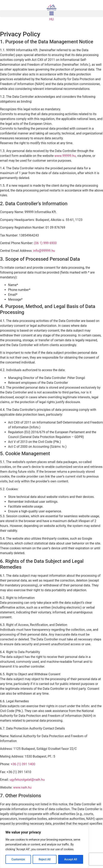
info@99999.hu (44, 251)
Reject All (45, 859)
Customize (18, 859)
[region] (44, 847)
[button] (51, 14)
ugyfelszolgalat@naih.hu (27, 780)
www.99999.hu (65, 156)
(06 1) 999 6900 (45, 243)
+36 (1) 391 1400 (23, 764)
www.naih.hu (22, 787)
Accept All (71, 859)
